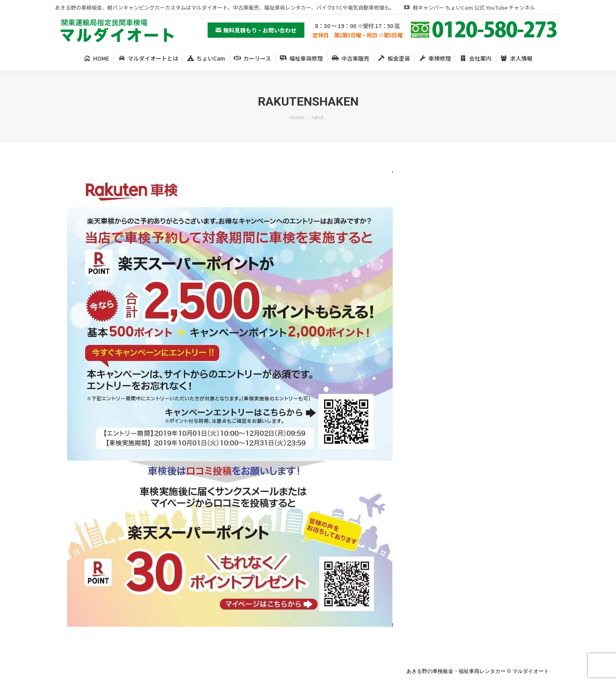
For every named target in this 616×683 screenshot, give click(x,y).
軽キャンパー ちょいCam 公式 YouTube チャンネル (469, 7)
